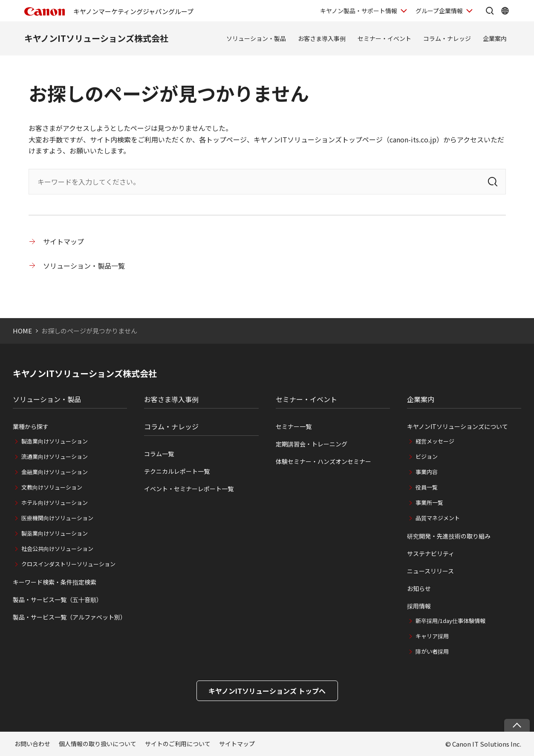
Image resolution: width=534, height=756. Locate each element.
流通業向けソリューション (55, 456)
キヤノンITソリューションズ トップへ (267, 691)
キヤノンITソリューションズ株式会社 (96, 38)
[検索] (493, 182)
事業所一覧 (429, 503)
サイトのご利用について (178, 744)
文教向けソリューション (52, 487)
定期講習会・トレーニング (312, 444)
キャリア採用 (432, 636)
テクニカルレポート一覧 (177, 471)
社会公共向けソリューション (57, 549)
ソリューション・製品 (256, 38)
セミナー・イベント (384, 38)
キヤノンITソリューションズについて (458, 426)
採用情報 (419, 606)
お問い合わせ (32, 744)
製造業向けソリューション (55, 441)
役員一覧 (427, 487)
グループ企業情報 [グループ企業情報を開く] (439, 11)
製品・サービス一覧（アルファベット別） (69, 617)
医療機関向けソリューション (57, 518)
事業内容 (427, 472)
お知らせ (419, 588)
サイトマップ (64, 241)
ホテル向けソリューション (55, 503)
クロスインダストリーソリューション (68, 564)
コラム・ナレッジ (447, 38)
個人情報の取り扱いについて (98, 744)
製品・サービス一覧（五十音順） (58, 600)
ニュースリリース (430, 571)
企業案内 (495, 38)
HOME (22, 331)
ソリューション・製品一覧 (84, 266)
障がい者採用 (432, 651)
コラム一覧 (159, 454)
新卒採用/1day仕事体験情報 (450, 621)
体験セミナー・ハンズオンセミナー (323, 461)
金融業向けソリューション (55, 472)
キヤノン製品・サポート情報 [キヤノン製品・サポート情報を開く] (359, 11)
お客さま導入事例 (322, 38)
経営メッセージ (435, 441)
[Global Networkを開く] (505, 11)
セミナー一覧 (294, 426)
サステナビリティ (431, 553)
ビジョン (427, 456)
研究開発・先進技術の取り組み (449, 536)
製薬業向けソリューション (55, 533)
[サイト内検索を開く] (490, 11)
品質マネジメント (438, 518)
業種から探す (31, 426)
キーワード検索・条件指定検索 (55, 582)
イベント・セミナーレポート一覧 (189, 489)
